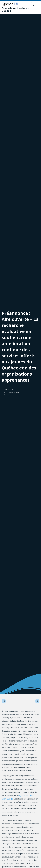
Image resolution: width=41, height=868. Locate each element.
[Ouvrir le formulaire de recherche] (32, 4)
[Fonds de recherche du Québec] (19, 9)
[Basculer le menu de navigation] (38, 4)
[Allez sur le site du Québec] (10, 4)
